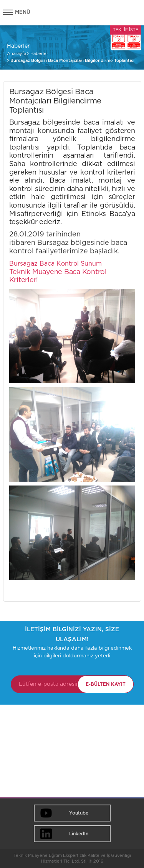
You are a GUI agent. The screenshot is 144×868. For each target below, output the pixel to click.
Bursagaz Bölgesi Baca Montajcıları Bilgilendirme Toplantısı (72, 61)
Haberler (39, 54)
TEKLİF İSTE (126, 30)
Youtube (79, 813)
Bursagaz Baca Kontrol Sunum (55, 264)
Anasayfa (17, 54)
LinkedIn (79, 834)
